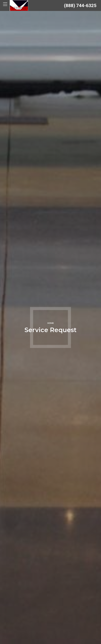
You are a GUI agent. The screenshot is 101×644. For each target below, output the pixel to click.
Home (51, 323)
